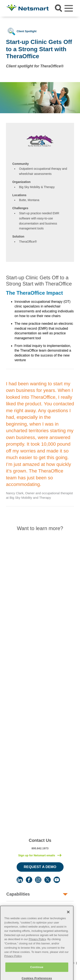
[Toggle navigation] (69, 8)
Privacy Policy (37, 946)
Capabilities (18, 894)
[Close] (68, 919)
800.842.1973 (40, 848)
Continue (37, 974)
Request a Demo (40, 867)
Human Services (23, 908)
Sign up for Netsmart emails (37, 855)
